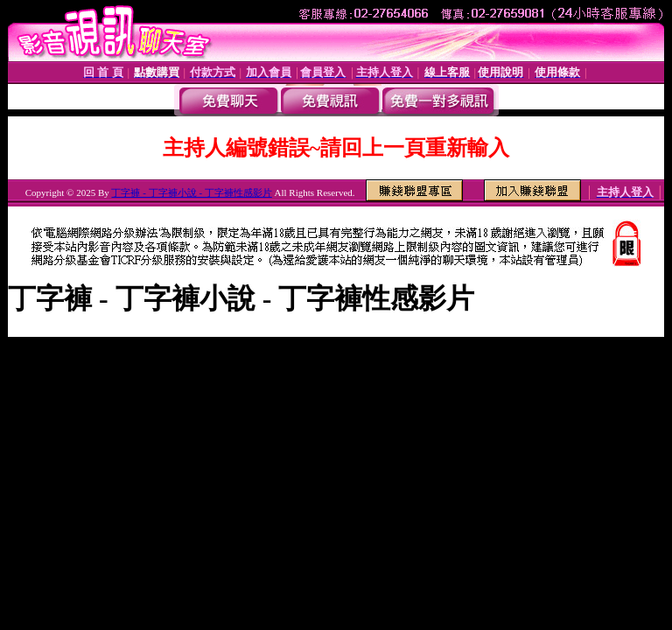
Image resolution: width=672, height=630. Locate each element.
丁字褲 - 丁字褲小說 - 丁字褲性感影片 (191, 192)
